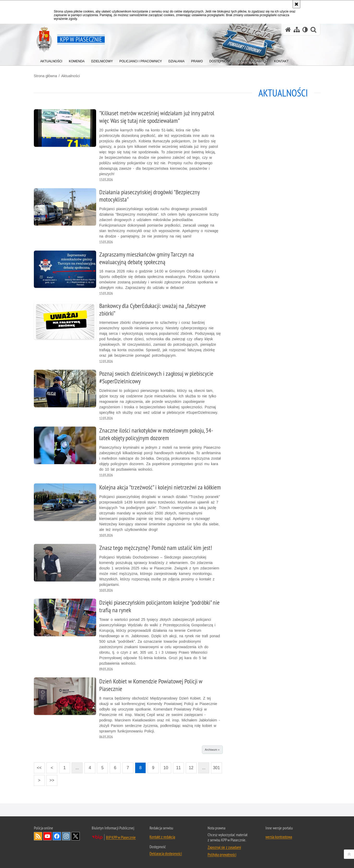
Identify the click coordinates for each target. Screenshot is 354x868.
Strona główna (46, 76)
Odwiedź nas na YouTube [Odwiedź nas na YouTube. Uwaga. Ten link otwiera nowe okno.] (47, 836)
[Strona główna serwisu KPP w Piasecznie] (288, 30)
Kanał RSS (38, 836)
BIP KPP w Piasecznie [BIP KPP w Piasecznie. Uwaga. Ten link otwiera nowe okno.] (121, 837)
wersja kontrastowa (279, 837)
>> (50, 779)
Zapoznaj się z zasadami (224, 847)
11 (178, 768)
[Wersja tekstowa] (305, 30)
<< (38, 766)
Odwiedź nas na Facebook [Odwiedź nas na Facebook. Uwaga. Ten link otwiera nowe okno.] (57, 836)
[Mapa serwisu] (297, 30)
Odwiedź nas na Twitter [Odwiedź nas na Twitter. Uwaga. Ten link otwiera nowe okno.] (76, 836)
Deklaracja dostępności (166, 853)
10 (166, 768)
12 (191, 768)
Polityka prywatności (222, 854)
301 (216, 768)
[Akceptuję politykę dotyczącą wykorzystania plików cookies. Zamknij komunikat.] (296, 4)
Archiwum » (212, 750)
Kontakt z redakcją (162, 837)
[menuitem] (51, 60)
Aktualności (71, 76)
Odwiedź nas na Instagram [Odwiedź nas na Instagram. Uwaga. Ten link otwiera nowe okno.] (66, 836)
